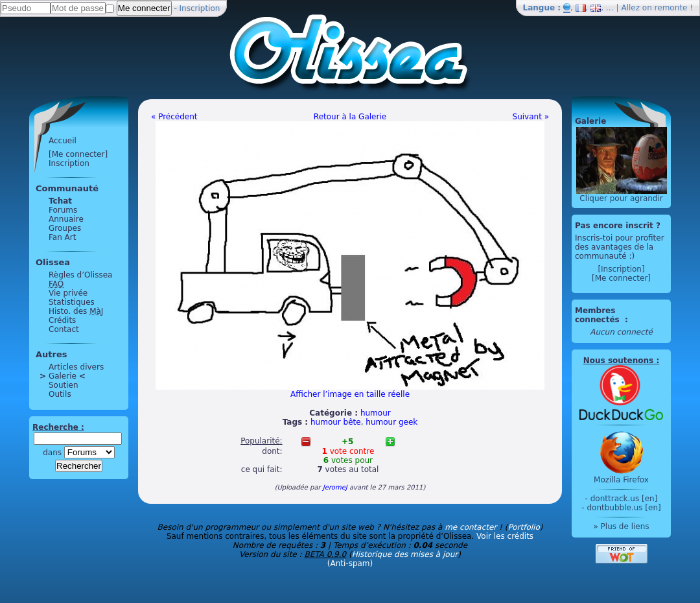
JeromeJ (335, 487)
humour (376, 413)
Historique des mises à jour (405, 554)
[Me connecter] (78, 154)
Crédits (62, 320)
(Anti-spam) (350, 563)
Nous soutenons (618, 361)
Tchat (60, 201)
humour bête (336, 422)
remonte (671, 8)
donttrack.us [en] (624, 499)
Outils (60, 394)
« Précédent (174, 117)
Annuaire (66, 219)
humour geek (391, 422)
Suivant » (531, 117)
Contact (64, 329)
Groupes (65, 228)
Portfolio (523, 527)
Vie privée (68, 293)
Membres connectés (599, 315)
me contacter (471, 527)
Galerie (63, 376)
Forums (63, 210)
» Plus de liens (621, 526)
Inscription (200, 8)
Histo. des (76, 311)
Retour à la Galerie (350, 117)
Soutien (64, 385)
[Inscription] (621, 269)
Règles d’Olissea (80, 275)
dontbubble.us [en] (624, 508)
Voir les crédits (505, 536)
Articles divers (76, 367)
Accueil (63, 141)
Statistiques (72, 302)
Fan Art (62, 237)
